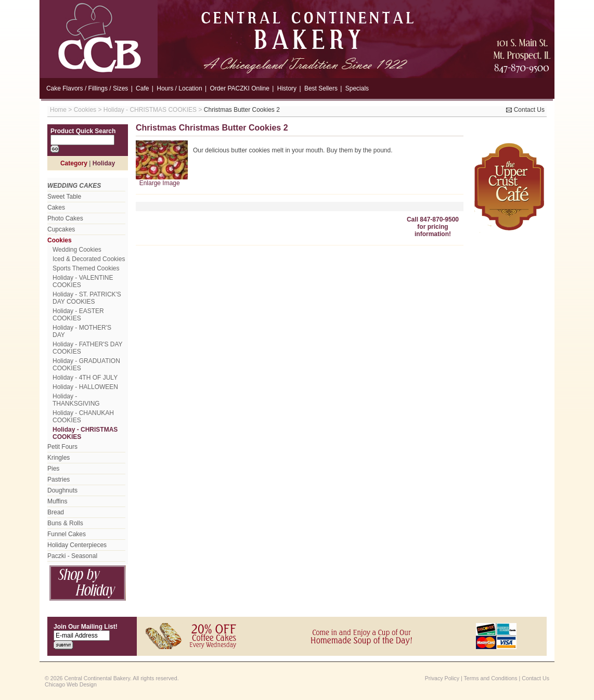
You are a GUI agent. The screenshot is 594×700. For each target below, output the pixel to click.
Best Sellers (321, 88)
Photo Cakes (65, 218)
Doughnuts (62, 490)
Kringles (59, 458)
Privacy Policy (442, 678)
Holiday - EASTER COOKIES (78, 315)
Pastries (59, 479)
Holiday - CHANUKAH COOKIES (83, 417)
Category (74, 163)
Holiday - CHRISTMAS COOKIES (150, 110)
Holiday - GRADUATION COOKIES (86, 365)
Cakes (56, 208)
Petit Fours (62, 447)
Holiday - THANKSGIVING (76, 400)
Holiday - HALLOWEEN (85, 387)
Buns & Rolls (65, 523)
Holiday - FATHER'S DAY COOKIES (87, 348)
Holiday (104, 163)
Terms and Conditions (491, 678)
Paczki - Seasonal (72, 556)
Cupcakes (61, 229)
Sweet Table (64, 197)
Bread (56, 512)
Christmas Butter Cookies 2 (242, 110)
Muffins (57, 501)
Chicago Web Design (71, 684)
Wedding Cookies (77, 250)
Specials (357, 88)
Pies (53, 469)
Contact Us (525, 110)
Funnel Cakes (67, 534)
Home (58, 110)
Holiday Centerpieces (77, 545)
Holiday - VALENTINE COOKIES (83, 281)
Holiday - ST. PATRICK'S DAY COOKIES (87, 298)
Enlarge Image (160, 183)
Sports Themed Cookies (86, 268)
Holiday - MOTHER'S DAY (82, 331)
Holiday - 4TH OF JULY (85, 378)
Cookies (85, 110)
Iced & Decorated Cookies (89, 259)
